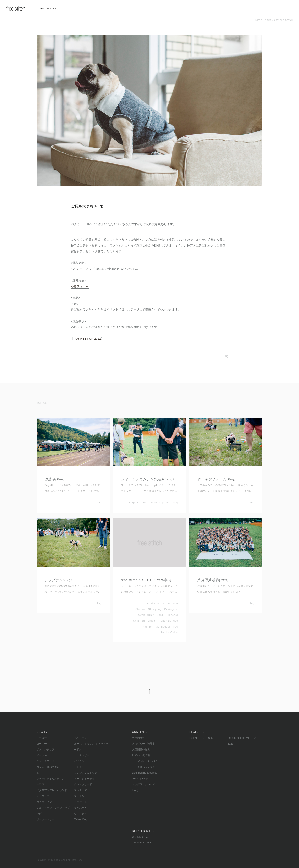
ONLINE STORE (142, 843)
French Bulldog (168, 621)
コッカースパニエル (48, 767)
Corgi (160, 615)
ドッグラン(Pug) (58, 580)
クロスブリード (83, 784)
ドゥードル (81, 802)
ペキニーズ (81, 738)
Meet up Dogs (140, 779)
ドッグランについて (144, 784)
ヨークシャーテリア (86, 779)
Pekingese (171, 609)
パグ (39, 814)
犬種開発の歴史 (141, 750)
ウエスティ (81, 814)
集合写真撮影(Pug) (213, 580)
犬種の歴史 (138, 738)
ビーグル (42, 755)
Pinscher (172, 615)
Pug (226, 356)
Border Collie (169, 633)
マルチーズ (81, 790)
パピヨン (79, 761)
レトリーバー (44, 796)
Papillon (148, 627)
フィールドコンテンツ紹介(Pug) (147, 479)
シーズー (42, 738)
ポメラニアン (44, 802)
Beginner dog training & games (149, 503)
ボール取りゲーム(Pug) (216, 479)
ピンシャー (81, 767)
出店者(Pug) (55, 479)
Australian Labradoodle (163, 603)
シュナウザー (82, 755)
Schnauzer (163, 627)
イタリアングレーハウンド (52, 790)
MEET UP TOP (263, 20)
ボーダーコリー (45, 819)
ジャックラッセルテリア (51, 779)
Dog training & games (145, 773)
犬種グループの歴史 (144, 744)
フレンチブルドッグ (86, 773)
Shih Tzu (139, 621)
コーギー (42, 744)
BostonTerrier (145, 615)
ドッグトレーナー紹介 (145, 761)
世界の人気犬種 (141, 755)
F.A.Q (135, 790)
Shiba (151, 621)
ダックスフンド (45, 761)
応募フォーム (80, 286)
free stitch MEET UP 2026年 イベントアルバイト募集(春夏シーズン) (149, 580)
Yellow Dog (81, 819)
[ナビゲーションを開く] (291, 9)
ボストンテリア (45, 750)
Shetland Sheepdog (148, 609)
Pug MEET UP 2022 (87, 339)
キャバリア (81, 808)
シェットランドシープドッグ (53, 808)
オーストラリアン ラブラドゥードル (91, 747)
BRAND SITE (140, 837)
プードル (79, 796)
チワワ (40, 784)
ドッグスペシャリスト (145, 767)
